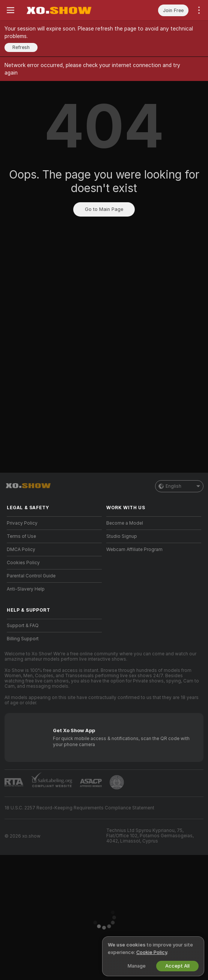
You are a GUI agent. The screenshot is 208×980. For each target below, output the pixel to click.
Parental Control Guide (31, 576)
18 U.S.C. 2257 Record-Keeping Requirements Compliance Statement (79, 808)
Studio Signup (122, 536)
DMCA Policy (21, 550)
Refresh (21, 47)
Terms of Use (21, 536)
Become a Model (125, 523)
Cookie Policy (152, 952)
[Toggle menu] (11, 10)
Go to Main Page (104, 209)
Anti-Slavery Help (26, 589)
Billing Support (23, 639)
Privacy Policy (22, 523)
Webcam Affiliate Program (134, 550)
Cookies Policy (23, 563)
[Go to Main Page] (59, 10)
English (179, 486)
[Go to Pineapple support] (117, 782)
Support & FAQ (23, 626)
